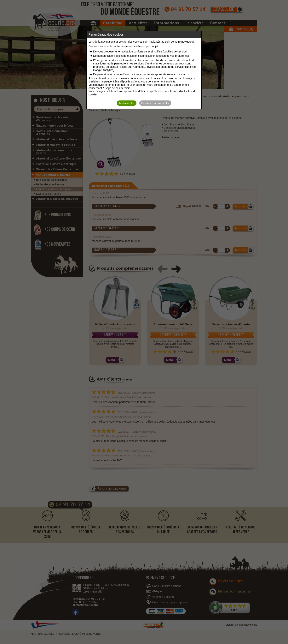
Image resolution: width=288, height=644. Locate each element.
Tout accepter (127, 103)
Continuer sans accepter (155, 103)
